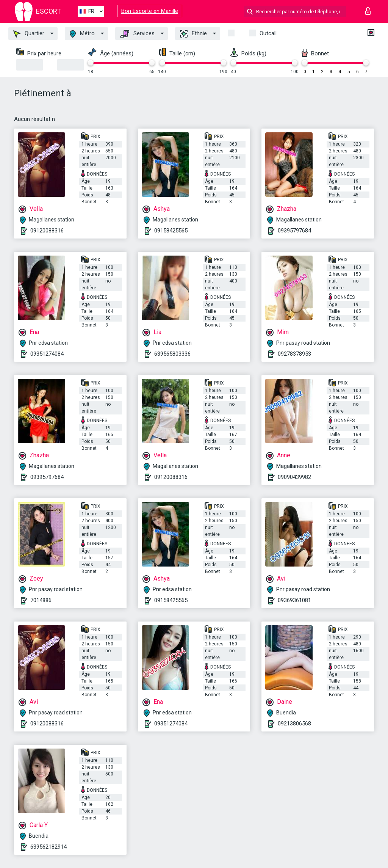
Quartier (29, 34)
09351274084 (47, 354)
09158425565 (171, 231)
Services (137, 34)
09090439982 (294, 477)
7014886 (41, 600)
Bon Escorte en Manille (150, 11)
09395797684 (294, 231)
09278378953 (294, 354)
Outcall (268, 33)
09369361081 (294, 600)
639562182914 (48, 847)
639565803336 (172, 354)
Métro (82, 34)
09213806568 (294, 724)
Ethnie (193, 34)
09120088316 (47, 231)
